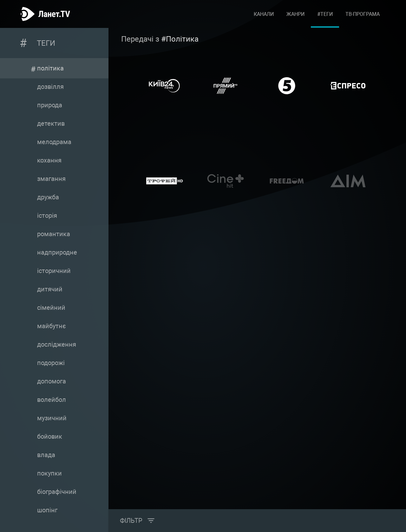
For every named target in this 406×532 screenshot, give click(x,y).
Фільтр (131, 521)
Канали (264, 14)
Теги (46, 43)
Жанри (295, 14)
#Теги (325, 14)
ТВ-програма (363, 14)
